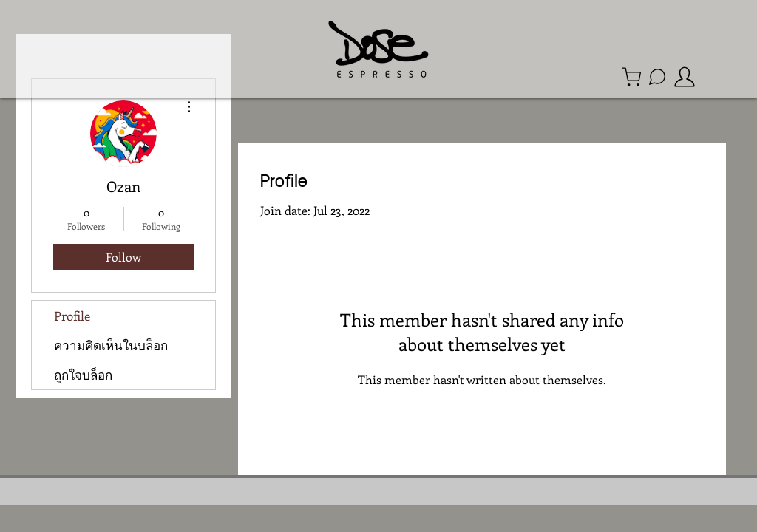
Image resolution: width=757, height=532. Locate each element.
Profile (72, 316)
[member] (685, 77)
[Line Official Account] (657, 77)
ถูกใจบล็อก (83, 375)
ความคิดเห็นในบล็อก (111, 345)
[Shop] (631, 77)
